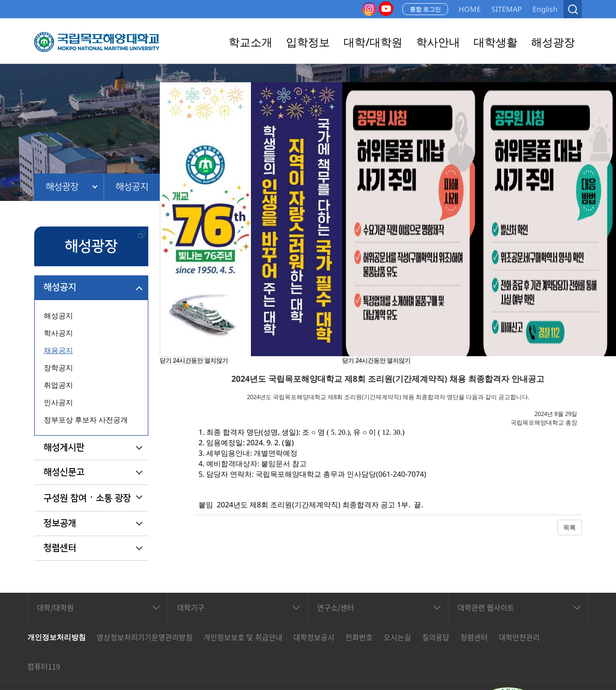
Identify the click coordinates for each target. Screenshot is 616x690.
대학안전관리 (519, 637)
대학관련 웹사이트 (486, 607)
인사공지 (58, 402)
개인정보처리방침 (57, 637)
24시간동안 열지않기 (383, 360)
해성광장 (62, 187)
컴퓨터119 (44, 666)
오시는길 (397, 637)
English (545, 9)
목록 (569, 527)
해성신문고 (64, 472)
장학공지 (58, 368)
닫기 (348, 360)
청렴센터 (60, 548)
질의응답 (436, 637)
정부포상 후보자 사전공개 (86, 420)
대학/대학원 (55, 607)
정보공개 (60, 523)
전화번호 (359, 637)
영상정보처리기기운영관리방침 (145, 637)
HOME (470, 9)
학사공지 (58, 333)
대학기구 (191, 607)
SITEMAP (507, 9)
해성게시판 (64, 448)
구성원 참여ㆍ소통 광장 (87, 498)
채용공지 (58, 350)
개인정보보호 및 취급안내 (243, 637)
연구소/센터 (336, 607)
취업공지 (58, 385)
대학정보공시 (314, 637)
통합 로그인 (425, 9)
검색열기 (573, 9)
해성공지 (132, 187)
